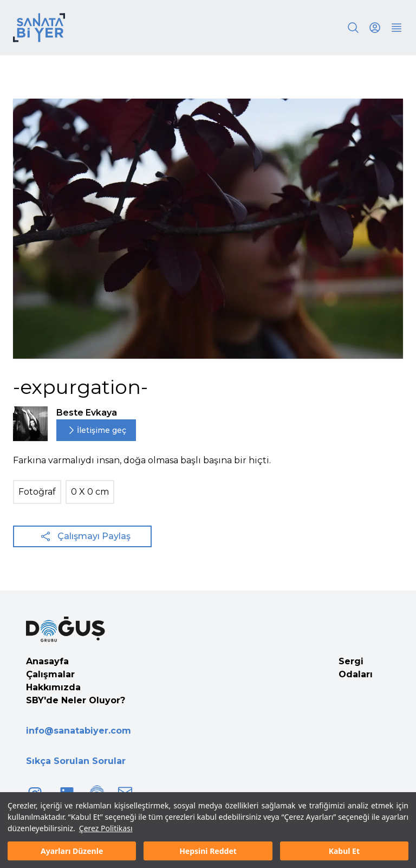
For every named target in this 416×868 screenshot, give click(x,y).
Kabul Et (344, 851)
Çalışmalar (50, 674)
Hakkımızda (53, 687)
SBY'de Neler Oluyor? (76, 700)
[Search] (353, 28)
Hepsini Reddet (208, 851)
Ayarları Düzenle (72, 851)
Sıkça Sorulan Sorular (76, 761)
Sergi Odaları (356, 668)
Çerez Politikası (106, 828)
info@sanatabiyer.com (79, 731)
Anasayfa (47, 661)
